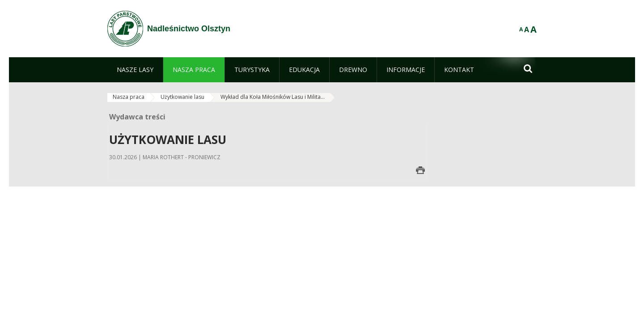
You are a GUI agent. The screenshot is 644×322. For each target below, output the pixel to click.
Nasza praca (129, 97)
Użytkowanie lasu (182, 97)
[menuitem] (135, 70)
